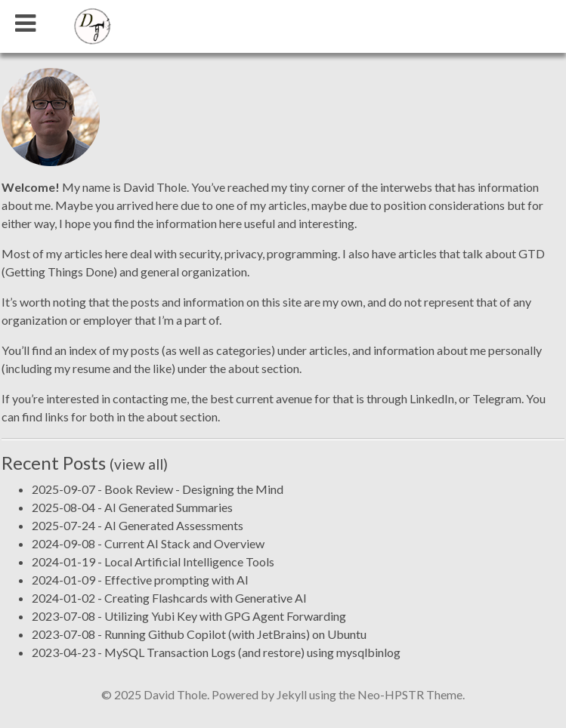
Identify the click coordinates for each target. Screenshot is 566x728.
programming (302, 253)
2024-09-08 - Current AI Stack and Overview (148, 543)
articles (328, 350)
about (244, 368)
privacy (243, 253)
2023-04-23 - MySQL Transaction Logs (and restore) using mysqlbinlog (216, 652)
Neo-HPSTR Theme (410, 694)
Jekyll (292, 694)
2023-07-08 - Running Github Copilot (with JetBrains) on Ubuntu (199, 634)
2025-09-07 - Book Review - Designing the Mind (158, 489)
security (199, 253)
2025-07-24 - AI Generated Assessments (138, 525)
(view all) (139, 464)
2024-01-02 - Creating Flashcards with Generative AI (169, 598)
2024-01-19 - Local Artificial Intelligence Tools (153, 561)
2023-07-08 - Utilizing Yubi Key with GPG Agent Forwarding (189, 616)
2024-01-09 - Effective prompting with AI (140, 580)
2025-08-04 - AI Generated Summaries (132, 507)
